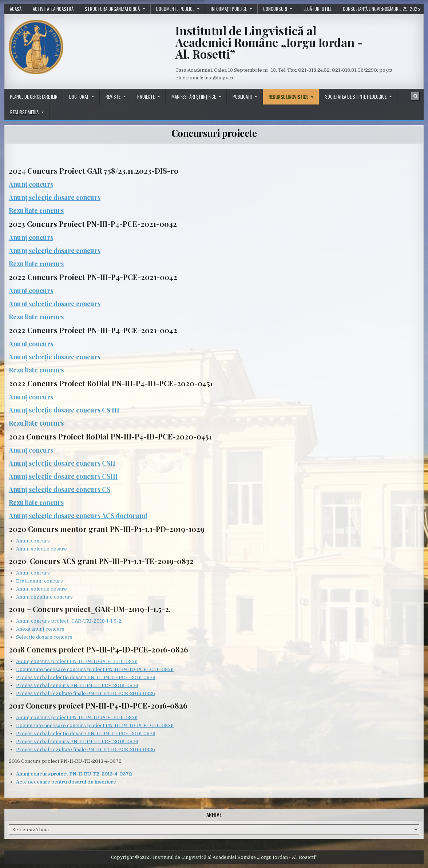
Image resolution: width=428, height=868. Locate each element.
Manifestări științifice (194, 96)
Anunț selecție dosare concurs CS (60, 489)
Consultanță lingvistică (367, 9)
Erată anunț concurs (39, 581)
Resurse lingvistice (288, 96)
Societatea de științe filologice (356, 96)
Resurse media (24, 112)
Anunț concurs (31, 184)
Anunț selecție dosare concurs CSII (62, 463)
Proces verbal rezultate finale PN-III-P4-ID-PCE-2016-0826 (86, 693)
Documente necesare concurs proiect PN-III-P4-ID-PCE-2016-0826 (95, 669)
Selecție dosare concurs (44, 637)
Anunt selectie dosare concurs (55, 304)
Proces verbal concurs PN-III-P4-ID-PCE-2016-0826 (77, 685)
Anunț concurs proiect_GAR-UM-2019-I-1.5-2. (69, 621)
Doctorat (79, 96)
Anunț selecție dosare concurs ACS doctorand (78, 516)
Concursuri (275, 9)
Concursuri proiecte (214, 133)
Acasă (16, 9)
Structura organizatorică (112, 9)
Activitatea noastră (53, 9)
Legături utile (318, 9)
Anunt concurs (31, 291)
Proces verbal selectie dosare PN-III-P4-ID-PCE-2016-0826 (86, 677)
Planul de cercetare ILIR (34, 96)
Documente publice (175, 9)
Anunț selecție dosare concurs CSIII (63, 476)
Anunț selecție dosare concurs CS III (64, 410)
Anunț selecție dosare (41, 549)
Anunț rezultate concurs (44, 597)
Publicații (242, 96)
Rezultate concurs (36, 210)
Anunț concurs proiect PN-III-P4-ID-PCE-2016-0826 (77, 661)
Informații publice (229, 9)
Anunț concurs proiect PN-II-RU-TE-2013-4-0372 (74, 774)
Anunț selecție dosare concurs (55, 197)
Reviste (113, 96)
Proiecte (146, 96)
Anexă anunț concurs (40, 629)
